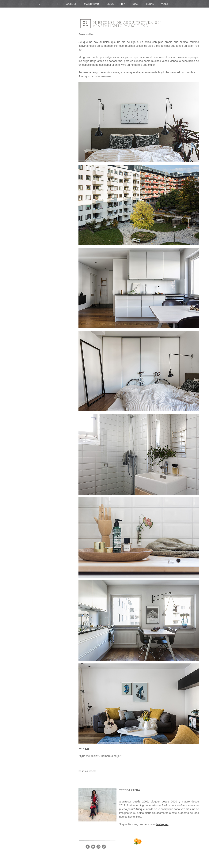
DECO (135, 4)
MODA (110, 4)
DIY (123, 4)
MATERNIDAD (91, 4)
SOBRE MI (71, 4)
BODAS (150, 4)
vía (87, 748)
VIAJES (165, 4)
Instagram (162, 824)
